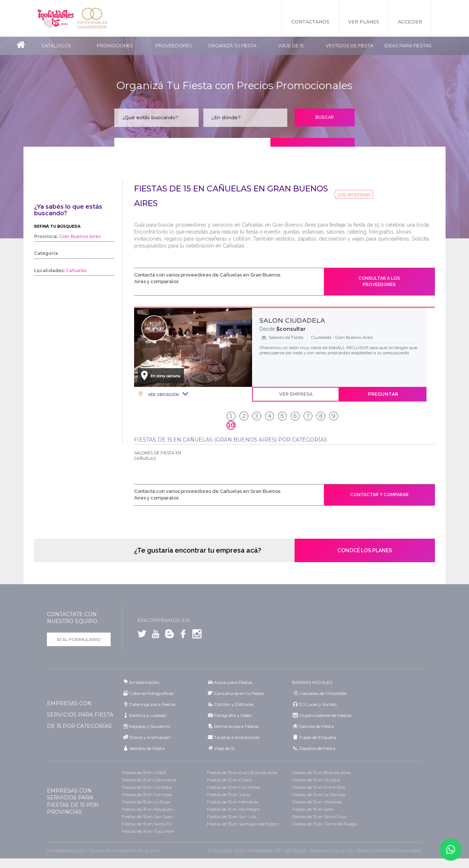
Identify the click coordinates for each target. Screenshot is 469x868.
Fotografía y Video (233, 715)
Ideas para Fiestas (408, 46)
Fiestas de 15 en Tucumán (148, 831)
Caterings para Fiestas (152, 704)
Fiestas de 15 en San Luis (232, 816)
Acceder (410, 22)
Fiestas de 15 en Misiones (317, 802)
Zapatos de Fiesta (317, 748)
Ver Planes (364, 22)
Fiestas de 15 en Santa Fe (147, 824)
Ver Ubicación (163, 395)
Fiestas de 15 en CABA (144, 772)
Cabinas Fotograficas (151, 693)
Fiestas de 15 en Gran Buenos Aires (242, 772)
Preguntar (383, 394)
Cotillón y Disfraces (234, 704)
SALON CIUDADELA (292, 321)
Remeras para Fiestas (236, 726)
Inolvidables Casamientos (92, 18)
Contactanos (310, 22)
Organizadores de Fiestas (325, 715)
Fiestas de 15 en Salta (313, 809)
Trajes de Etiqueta (317, 737)
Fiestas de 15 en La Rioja (146, 802)
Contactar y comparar (379, 495)
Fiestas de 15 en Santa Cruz (320, 816)
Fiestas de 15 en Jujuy (229, 794)
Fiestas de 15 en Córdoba (147, 787)
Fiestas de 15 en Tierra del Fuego (325, 824)
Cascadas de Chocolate (323, 693)
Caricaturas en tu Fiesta (239, 693)
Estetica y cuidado (148, 715)
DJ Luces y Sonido (318, 704)
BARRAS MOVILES (312, 682)
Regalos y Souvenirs (149, 726)
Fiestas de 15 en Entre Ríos (319, 787)
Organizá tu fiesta (232, 46)
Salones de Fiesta (316, 726)
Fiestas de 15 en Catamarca (149, 780)
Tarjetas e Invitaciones (237, 737)
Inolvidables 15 (56, 18)
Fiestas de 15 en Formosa (147, 794)
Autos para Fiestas (233, 682)
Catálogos (56, 46)
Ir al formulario (79, 639)
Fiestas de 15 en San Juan (147, 816)
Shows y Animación (150, 737)
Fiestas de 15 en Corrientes (234, 787)
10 (231, 425)
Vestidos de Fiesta (350, 46)
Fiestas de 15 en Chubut (316, 780)
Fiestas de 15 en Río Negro (233, 809)
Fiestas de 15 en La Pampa (319, 794)
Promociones (115, 46)
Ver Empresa (296, 394)
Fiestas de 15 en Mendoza (233, 802)
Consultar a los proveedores (379, 281)
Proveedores (174, 46)
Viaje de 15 (291, 46)
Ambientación (144, 682)
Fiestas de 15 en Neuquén (148, 809)
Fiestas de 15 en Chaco (229, 780)
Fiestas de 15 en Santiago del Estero (243, 824)
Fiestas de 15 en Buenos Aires (321, 772)
